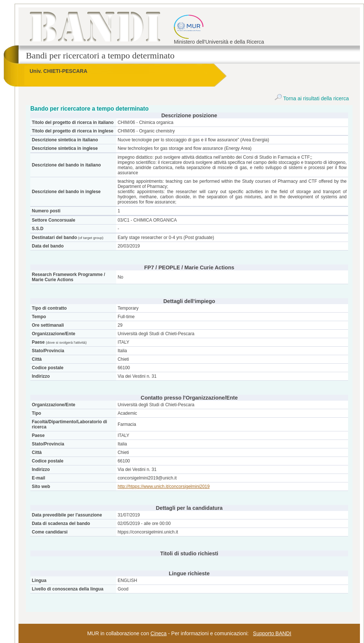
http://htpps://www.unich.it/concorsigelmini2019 (164, 487)
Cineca (159, 633)
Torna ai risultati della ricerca (312, 98)
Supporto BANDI (272, 633)
